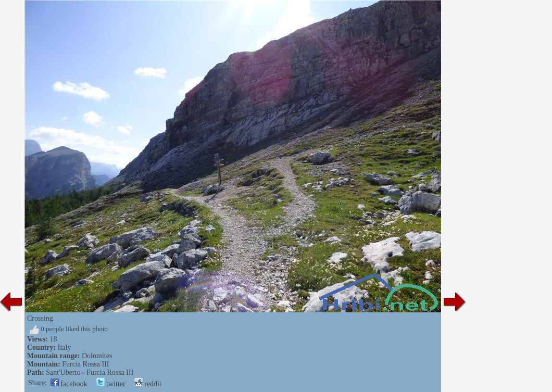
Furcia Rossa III (85, 364)
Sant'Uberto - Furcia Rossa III (90, 372)
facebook (69, 384)
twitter (111, 384)
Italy (65, 347)
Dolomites (97, 356)
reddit (148, 384)
